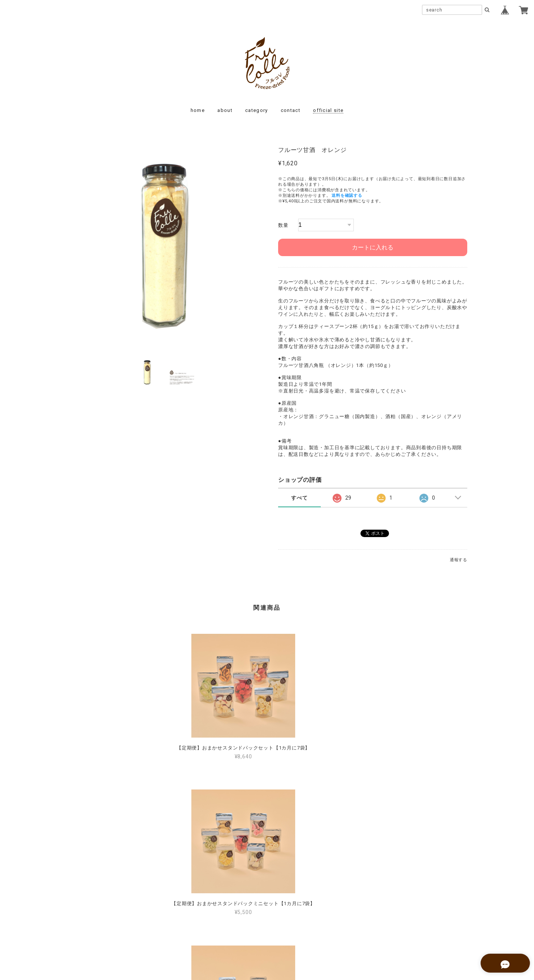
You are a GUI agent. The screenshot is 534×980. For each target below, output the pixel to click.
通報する (459, 560)
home (198, 110)
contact (291, 110)
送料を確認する (347, 196)
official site (328, 110)
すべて (299, 498)
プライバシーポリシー (226, 930)
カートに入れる (373, 247)
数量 (283, 225)
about (225, 110)
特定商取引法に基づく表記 (291, 930)
